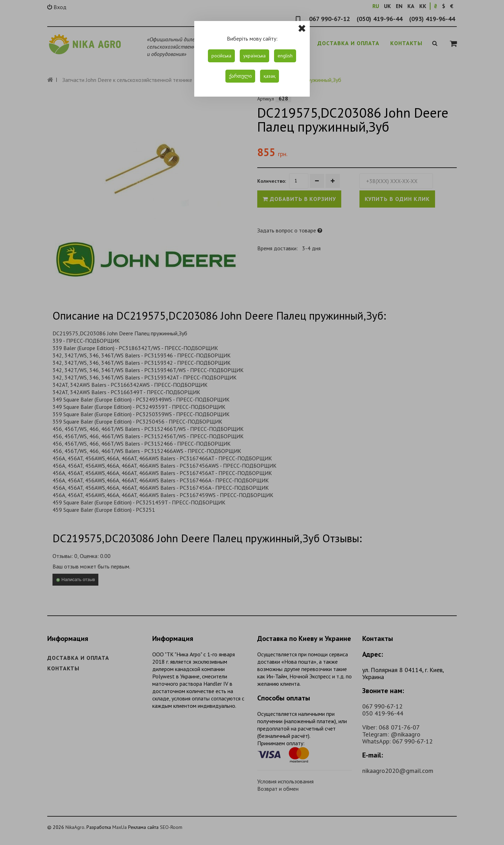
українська (254, 56)
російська (221, 56)
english (285, 56)
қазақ (269, 76)
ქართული (240, 76)
